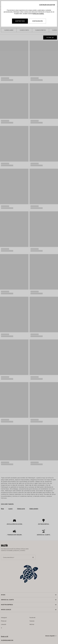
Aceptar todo (20, 21)
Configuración (37, 21)
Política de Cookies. (38, 14)
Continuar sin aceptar (47, 5)
